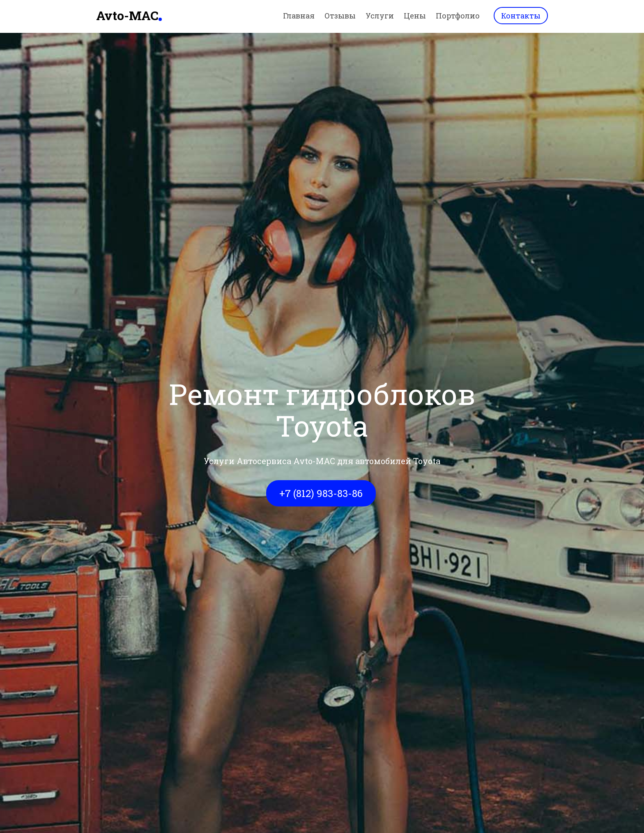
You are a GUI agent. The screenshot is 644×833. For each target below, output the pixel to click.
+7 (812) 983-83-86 (321, 493)
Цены (415, 16)
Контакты (521, 16)
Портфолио (458, 16)
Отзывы (340, 16)
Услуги (380, 16)
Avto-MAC (127, 15)
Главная (299, 16)
